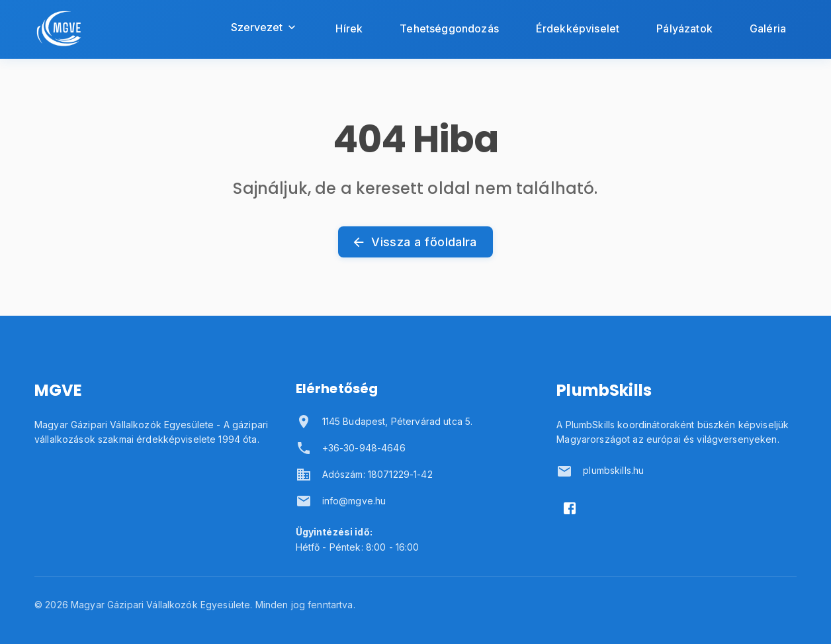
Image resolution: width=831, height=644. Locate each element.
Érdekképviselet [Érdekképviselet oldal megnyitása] (578, 28)
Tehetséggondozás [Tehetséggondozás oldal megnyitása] (449, 28)
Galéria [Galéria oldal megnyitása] (768, 28)
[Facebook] (570, 508)
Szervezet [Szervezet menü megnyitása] (265, 27)
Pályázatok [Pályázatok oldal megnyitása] (684, 28)
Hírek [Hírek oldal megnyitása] (349, 28)
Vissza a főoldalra (415, 242)
